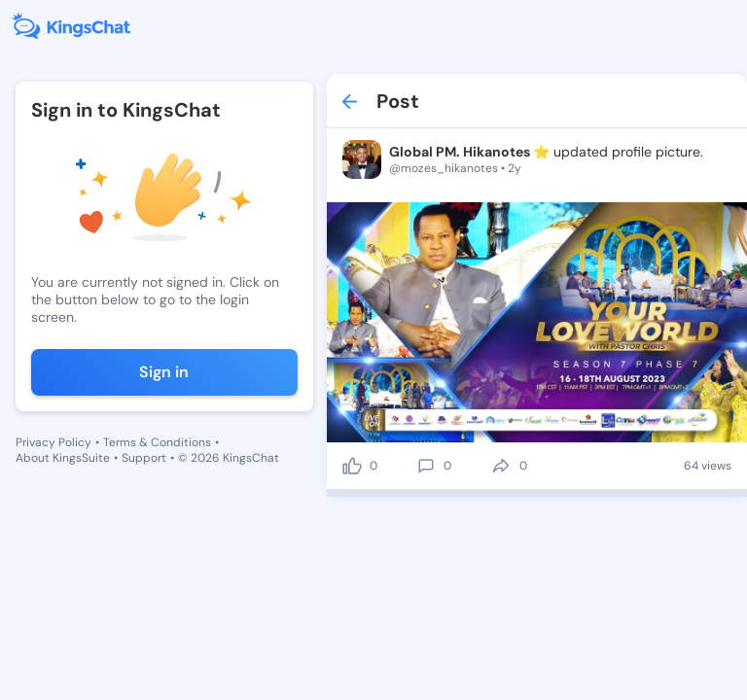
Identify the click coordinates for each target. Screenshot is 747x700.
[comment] (426, 466)
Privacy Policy (53, 442)
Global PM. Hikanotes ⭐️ (469, 152)
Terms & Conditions (157, 442)
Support (144, 458)
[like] (352, 466)
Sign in (164, 372)
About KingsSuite (63, 458)
